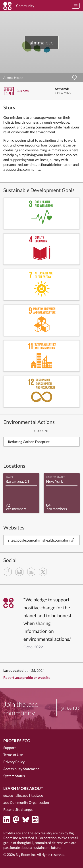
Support (10, 748)
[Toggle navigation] (76, 6)
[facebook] (8, 572)
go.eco (8, 795)
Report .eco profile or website (27, 677)
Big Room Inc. (26, 854)
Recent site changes (18, 809)
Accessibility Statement (21, 769)
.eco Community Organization (26, 802)
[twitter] (43, 572)
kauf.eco (37, 795)
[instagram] (19, 572)
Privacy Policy (14, 762)
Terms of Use (13, 755)
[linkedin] (31, 572)
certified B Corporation (39, 838)
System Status (14, 776)
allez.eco (22, 795)
